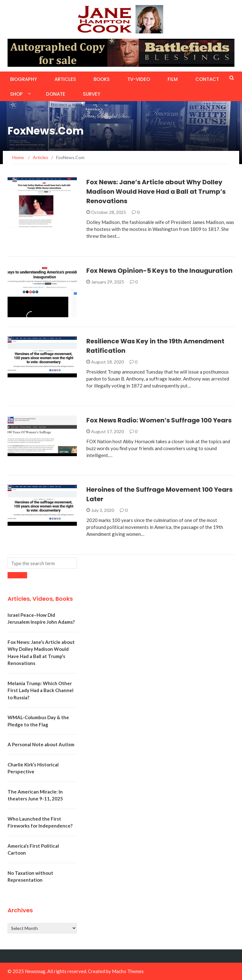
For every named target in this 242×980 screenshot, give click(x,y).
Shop (16, 94)
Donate (56, 94)
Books (102, 79)
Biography (23, 79)
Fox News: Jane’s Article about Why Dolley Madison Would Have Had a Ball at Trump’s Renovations (156, 192)
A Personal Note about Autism (41, 744)
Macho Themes (128, 971)
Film (173, 79)
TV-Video (139, 79)
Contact (207, 79)
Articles (65, 79)
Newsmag (35, 971)
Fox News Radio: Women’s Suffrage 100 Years (159, 420)
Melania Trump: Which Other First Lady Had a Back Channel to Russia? (40, 690)
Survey (92, 94)
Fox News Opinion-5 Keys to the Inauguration (159, 271)
